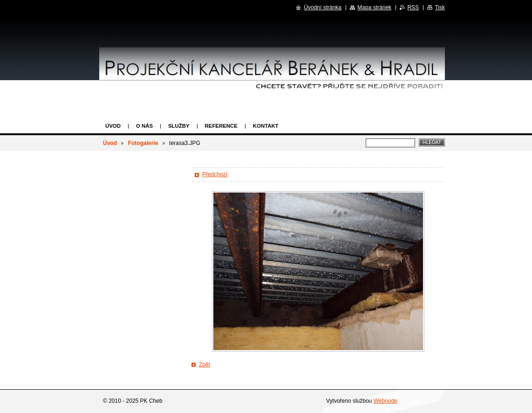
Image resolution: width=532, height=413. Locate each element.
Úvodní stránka (323, 7)
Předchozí (215, 174)
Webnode (385, 401)
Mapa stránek (374, 7)
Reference (221, 126)
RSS (413, 7)
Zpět (205, 365)
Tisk (440, 7)
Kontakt (266, 126)
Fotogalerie (143, 143)
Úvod (113, 126)
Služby (179, 126)
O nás (144, 126)
